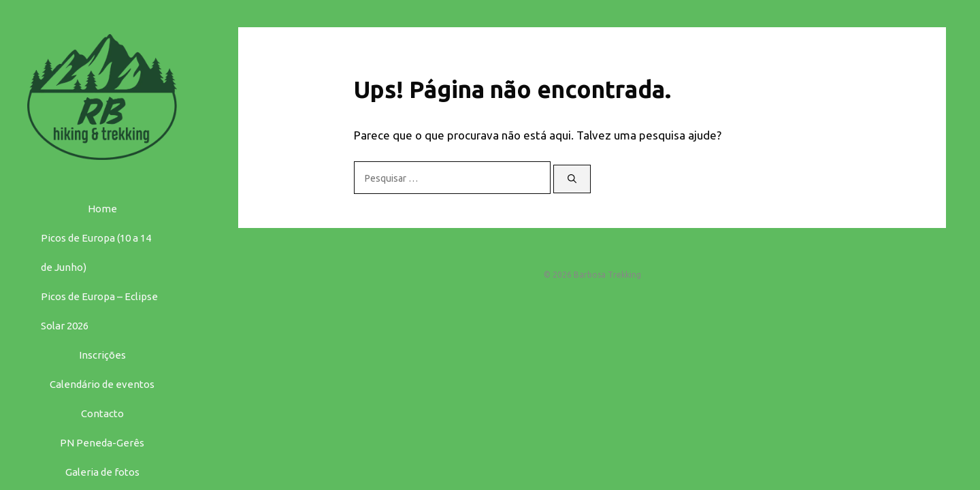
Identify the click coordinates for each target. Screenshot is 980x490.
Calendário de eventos (102, 384)
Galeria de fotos (102, 472)
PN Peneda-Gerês (102, 443)
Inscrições (102, 355)
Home (102, 209)
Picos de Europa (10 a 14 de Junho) (96, 252)
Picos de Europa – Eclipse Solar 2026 (99, 311)
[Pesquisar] (572, 179)
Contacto (102, 413)
